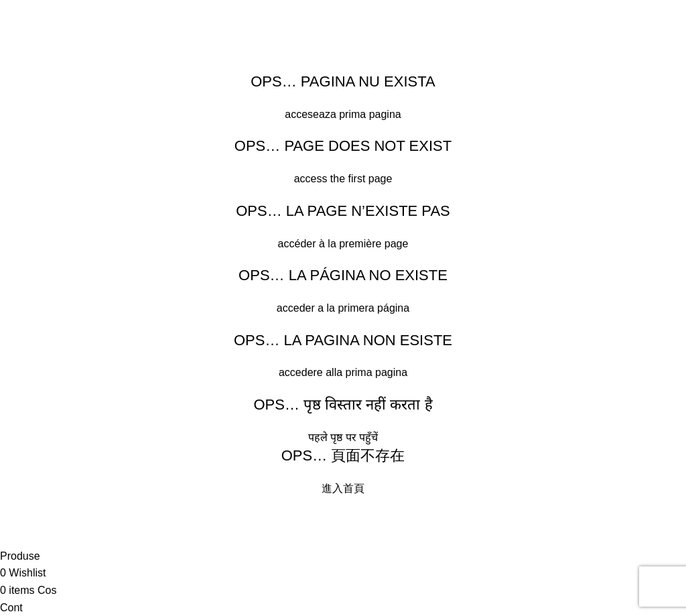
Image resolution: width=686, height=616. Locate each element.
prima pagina (370, 114)
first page (370, 179)
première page (373, 244)
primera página (373, 308)
